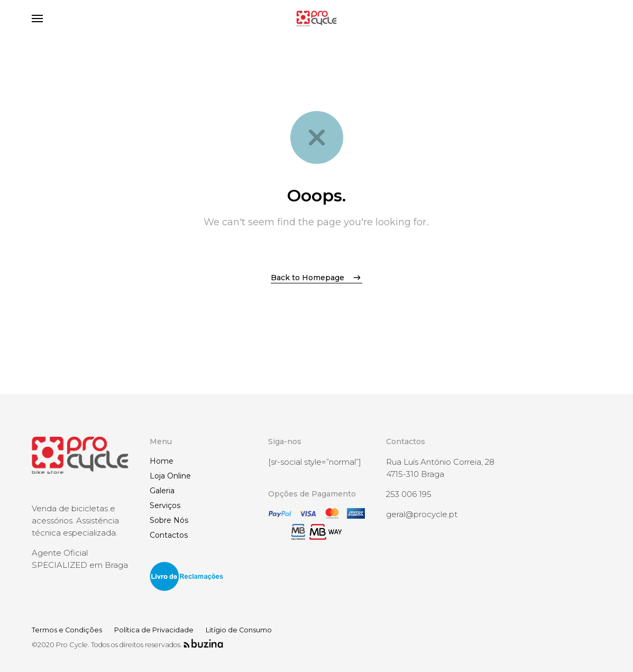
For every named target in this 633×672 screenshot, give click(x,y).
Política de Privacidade (154, 630)
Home (162, 461)
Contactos (169, 535)
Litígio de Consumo (239, 630)
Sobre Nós (169, 520)
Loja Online (170, 476)
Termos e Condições (67, 630)
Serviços (165, 505)
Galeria (162, 491)
